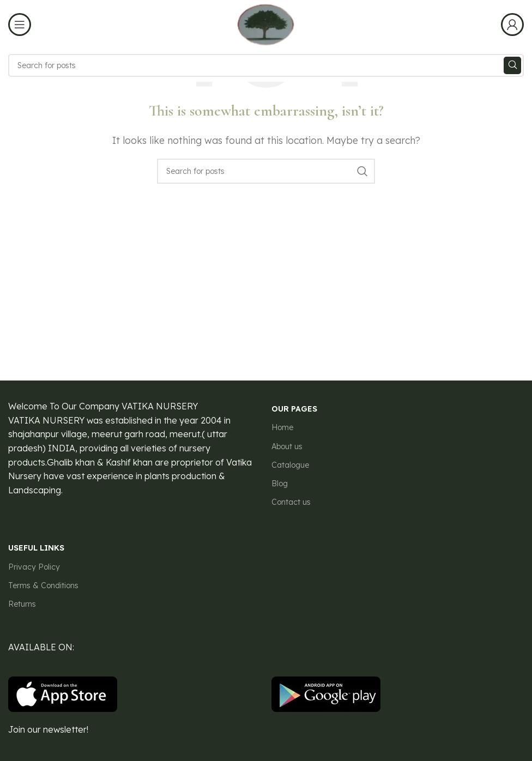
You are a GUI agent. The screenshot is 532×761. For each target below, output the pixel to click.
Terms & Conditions (43, 585)
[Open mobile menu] (20, 25)
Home (282, 427)
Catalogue (290, 465)
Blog (280, 484)
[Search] (266, 65)
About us (287, 446)
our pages (294, 409)
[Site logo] (266, 23)
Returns (22, 604)
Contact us (291, 502)
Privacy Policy (34, 567)
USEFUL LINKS (36, 548)
